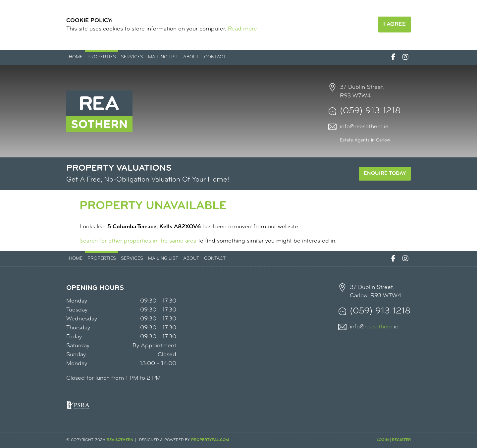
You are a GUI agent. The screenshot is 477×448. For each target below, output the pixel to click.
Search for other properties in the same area (138, 241)
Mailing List (163, 57)
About (191, 57)
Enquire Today (385, 174)
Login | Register (394, 440)
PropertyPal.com (210, 440)
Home (76, 57)
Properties (102, 57)
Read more (242, 29)
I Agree (395, 24)
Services (132, 57)
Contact (215, 57)
